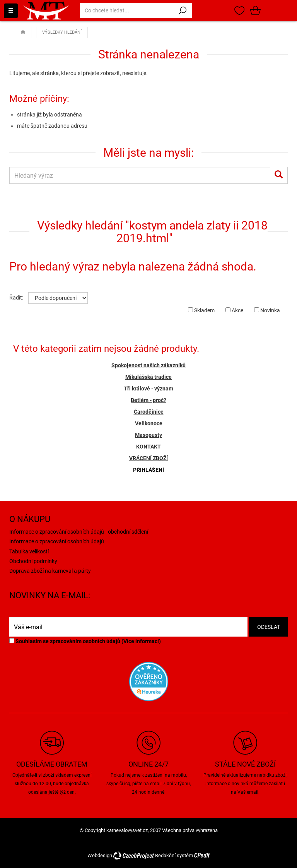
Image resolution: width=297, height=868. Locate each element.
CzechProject (134, 855)
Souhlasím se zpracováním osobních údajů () (85, 641)
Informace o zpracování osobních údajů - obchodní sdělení (79, 532)
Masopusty (148, 435)
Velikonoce (149, 423)
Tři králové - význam (148, 389)
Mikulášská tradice (148, 377)
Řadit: (16, 298)
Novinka (267, 310)
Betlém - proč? (148, 400)
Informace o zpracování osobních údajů (57, 541)
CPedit (202, 855)
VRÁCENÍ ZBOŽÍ (148, 458)
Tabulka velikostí (29, 551)
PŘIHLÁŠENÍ (148, 470)
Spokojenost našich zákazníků (148, 365)
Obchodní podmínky (33, 561)
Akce (234, 310)
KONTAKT (148, 447)
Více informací (141, 641)
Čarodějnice (149, 412)
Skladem (201, 310)
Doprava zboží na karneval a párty (50, 571)
